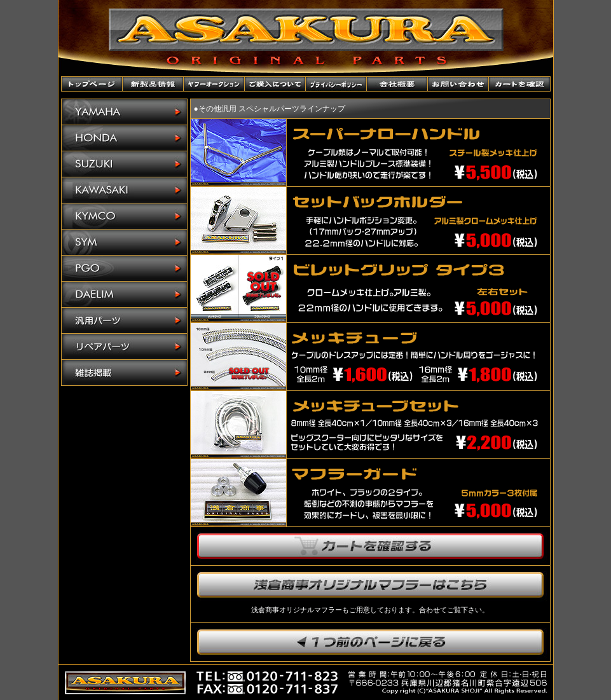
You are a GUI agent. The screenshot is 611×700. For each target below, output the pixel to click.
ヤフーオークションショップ (214, 84)
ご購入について (275, 84)
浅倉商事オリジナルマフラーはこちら (370, 585)
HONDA (124, 138)
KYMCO (124, 216)
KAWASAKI (124, 190)
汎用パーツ (124, 321)
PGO (124, 269)
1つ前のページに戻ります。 (370, 642)
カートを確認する (370, 546)
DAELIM (124, 295)
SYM (124, 243)
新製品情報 (153, 84)
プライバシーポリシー (336, 84)
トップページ (92, 84)
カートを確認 (519, 84)
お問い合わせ (458, 84)
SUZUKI (124, 164)
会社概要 (397, 84)
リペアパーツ (124, 347)
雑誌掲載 (124, 373)
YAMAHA (124, 112)
